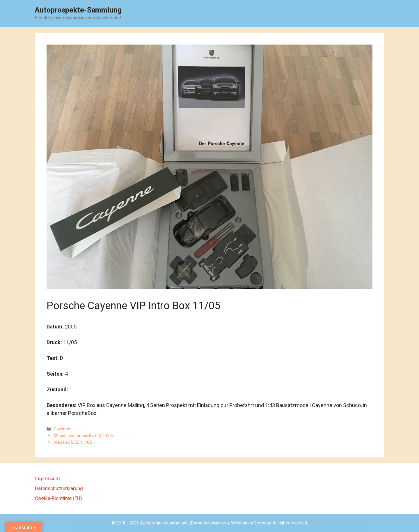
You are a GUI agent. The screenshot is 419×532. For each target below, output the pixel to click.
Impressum (47, 478)
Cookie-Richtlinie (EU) (58, 498)
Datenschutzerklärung (59, 488)
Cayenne (62, 429)
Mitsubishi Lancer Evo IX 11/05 (84, 436)
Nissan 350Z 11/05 (73, 442)
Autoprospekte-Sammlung (78, 10)
